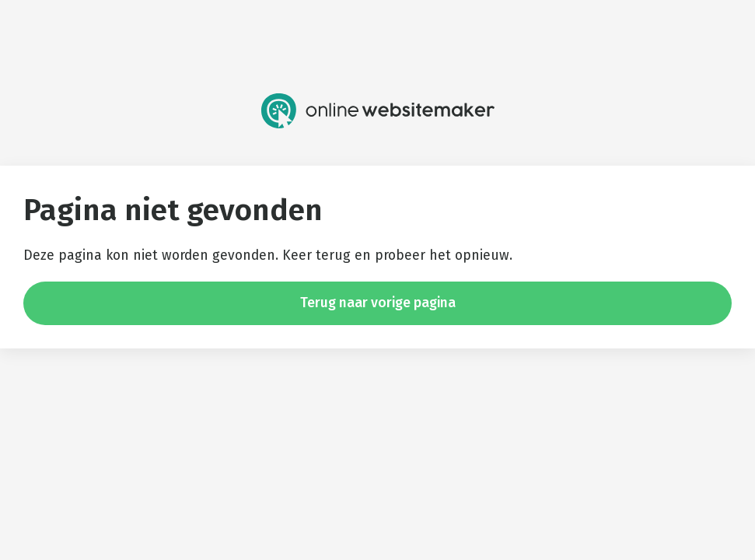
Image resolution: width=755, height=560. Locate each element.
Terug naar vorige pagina (378, 303)
